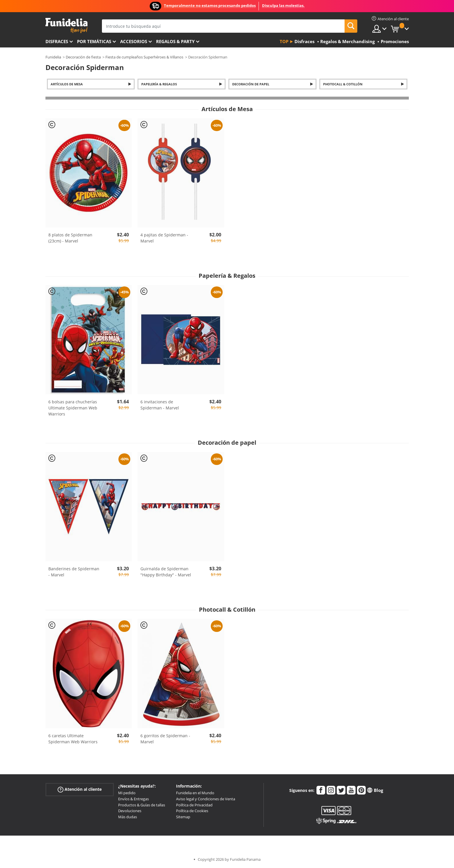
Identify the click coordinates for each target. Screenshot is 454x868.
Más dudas (128, 817)
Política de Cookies (192, 811)
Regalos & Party (175, 41)
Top (284, 41)
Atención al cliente (80, 789)
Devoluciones (130, 811)
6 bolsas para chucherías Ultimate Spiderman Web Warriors (73, 408)
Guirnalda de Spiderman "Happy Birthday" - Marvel (166, 572)
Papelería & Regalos (159, 84)
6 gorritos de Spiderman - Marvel (165, 739)
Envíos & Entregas (133, 799)
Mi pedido (127, 793)
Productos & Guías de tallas (142, 805)
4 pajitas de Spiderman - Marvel (164, 238)
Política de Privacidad (194, 805)
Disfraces (57, 41)
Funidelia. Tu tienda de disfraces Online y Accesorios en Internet (66, 26)
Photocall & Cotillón (343, 84)
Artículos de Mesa (67, 84)
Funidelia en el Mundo (195, 793)
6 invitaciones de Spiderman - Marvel (160, 405)
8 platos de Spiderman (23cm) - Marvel (70, 238)
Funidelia (53, 57)
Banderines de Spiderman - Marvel (74, 572)
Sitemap (183, 817)
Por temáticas (94, 41)
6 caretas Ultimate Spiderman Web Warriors (73, 739)
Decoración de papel (251, 84)
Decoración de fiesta (83, 57)
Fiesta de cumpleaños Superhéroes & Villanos (144, 57)
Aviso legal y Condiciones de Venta (206, 799)
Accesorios (134, 41)
